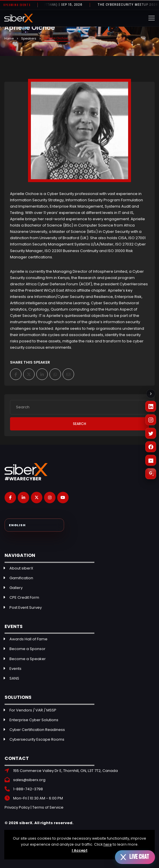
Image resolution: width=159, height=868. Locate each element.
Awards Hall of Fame (28, 639)
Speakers (29, 38)
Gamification (21, 578)
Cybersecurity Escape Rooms (37, 739)
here (108, 844)
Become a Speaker (28, 659)
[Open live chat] (135, 857)
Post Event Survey (26, 607)
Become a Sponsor (27, 649)
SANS (14, 678)
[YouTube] (151, 460)
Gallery (16, 588)
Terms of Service (48, 807)
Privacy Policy (17, 807)
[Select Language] (34, 525)
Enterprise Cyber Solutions (34, 720)
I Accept (80, 850)
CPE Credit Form (24, 597)
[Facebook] (151, 447)
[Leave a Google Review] (151, 474)
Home (9, 38)
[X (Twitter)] (151, 433)
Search (79, 424)
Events (15, 669)
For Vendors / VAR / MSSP (33, 710)
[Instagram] (151, 420)
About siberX (21, 568)
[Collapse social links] (151, 394)
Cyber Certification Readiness (37, 730)
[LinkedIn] (151, 406)
